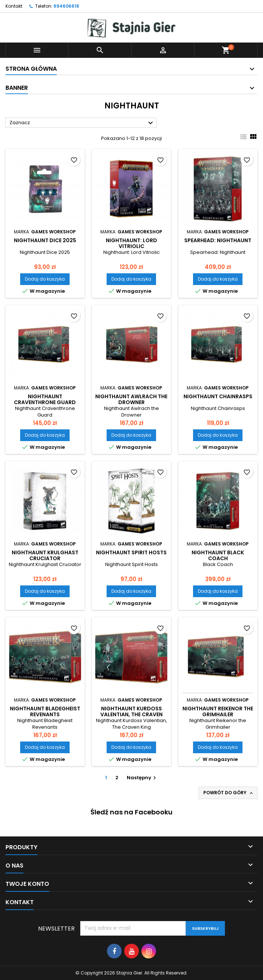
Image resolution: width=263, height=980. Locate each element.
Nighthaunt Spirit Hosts (131, 552)
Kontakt (14, 6)
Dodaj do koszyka (45, 279)
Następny (142, 778)
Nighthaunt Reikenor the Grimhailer (218, 711)
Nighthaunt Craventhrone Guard (45, 399)
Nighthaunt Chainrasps (218, 396)
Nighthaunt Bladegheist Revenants (45, 711)
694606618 (66, 6)
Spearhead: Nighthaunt (218, 240)
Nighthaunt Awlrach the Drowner (131, 399)
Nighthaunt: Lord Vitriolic (131, 243)
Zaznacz (82, 123)
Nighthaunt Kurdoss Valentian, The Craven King (131, 714)
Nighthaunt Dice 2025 (45, 240)
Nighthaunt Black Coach (218, 555)
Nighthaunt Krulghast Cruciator (45, 555)
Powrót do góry (229, 793)
